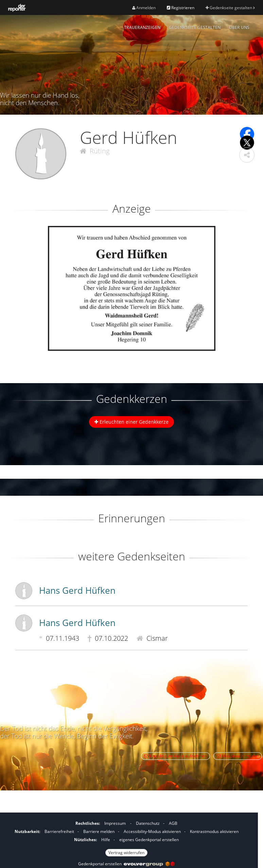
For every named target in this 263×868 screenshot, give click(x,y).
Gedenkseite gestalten (230, 8)
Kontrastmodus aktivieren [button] (214, 831)
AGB (173, 823)
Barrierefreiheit (59, 831)
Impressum (115, 823)
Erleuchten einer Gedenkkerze (131, 422)
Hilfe (106, 840)
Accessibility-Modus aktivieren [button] (152, 831)
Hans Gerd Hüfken (77, 590)
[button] (247, 155)
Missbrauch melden (238, 756)
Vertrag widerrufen (126, 853)
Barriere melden (99, 831)
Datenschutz (148, 823)
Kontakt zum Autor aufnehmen (176, 756)
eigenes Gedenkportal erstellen (149, 840)
